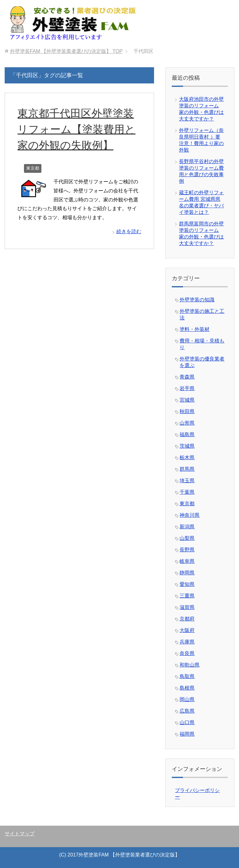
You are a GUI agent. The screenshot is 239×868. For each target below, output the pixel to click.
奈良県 (187, 653)
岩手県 (187, 388)
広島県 (187, 711)
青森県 (187, 377)
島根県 (187, 688)
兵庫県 (187, 642)
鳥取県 (187, 676)
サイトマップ (20, 834)
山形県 (187, 423)
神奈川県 (190, 515)
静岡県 (187, 573)
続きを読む (129, 231)
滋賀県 (187, 607)
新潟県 (187, 527)
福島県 (187, 434)
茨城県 (187, 446)
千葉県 (187, 492)
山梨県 (187, 538)
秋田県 (187, 411)
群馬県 (187, 469)
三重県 (187, 596)
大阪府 (187, 630)
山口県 (187, 722)
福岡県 (187, 734)
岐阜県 (187, 561)
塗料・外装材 (194, 329)
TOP (66, 51)
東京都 (33, 168)
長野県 (187, 550)
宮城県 (187, 400)
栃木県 (187, 458)
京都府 (187, 619)
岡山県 (187, 699)
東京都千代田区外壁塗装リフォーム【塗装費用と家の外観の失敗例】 (76, 129)
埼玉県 (187, 481)
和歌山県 (190, 665)
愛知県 (187, 584)
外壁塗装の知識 (197, 300)
